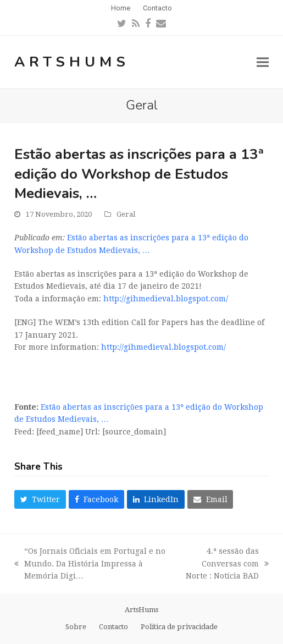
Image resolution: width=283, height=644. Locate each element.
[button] (263, 62)
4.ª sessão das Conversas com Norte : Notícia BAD (224, 565)
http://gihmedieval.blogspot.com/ (166, 299)
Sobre (76, 627)
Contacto (113, 627)
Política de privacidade (179, 627)
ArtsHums (72, 62)
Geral (126, 214)
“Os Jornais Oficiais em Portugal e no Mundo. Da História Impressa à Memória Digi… (90, 565)
